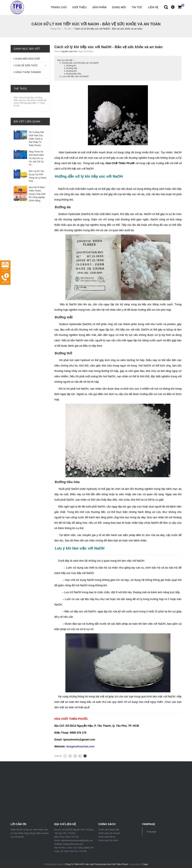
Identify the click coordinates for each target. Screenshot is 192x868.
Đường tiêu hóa (74, 74)
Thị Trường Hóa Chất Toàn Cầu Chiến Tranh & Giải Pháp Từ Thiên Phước (36, 139)
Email (5, 266)
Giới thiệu (80, 7)
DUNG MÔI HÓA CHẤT (28, 59)
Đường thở (72, 71)
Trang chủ (59, 7)
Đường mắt (72, 68)
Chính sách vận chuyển (109, 833)
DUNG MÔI (119, 7)
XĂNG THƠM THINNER (28, 72)
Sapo (146, 864)
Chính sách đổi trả (107, 837)
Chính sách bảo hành (108, 840)
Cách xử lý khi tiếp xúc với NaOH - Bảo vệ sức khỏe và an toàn (109, 47)
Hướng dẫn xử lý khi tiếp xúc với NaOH (80, 63)
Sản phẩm (99, 7)
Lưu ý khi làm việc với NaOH (75, 76)
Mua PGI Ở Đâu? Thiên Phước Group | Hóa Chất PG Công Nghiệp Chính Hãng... (37, 194)
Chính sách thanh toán (109, 830)
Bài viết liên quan (27, 122)
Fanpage (151, 832)
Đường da (71, 66)
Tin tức (137, 7)
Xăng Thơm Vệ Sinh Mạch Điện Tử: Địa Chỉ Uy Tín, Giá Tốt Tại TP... (36, 158)
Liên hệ (153, 7)
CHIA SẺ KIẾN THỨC (26, 65)
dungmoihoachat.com (80, 746)
